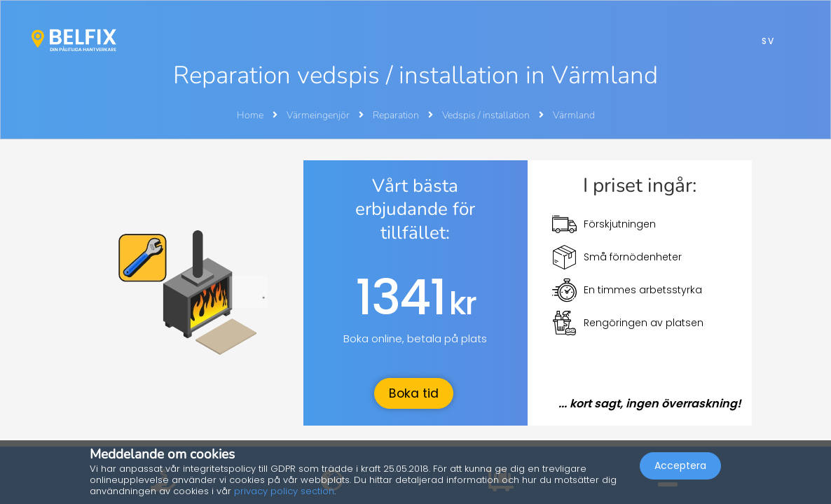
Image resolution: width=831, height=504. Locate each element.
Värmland (574, 115)
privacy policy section (284, 491)
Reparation (397, 115)
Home (250, 115)
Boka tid (414, 393)
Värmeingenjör (319, 115)
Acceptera (680, 466)
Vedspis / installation (487, 115)
